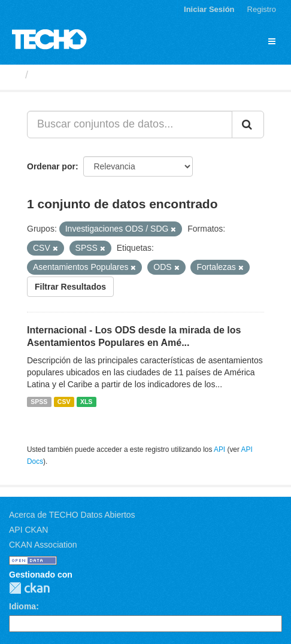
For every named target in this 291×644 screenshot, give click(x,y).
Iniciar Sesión (209, 9)
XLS (86, 402)
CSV (64, 402)
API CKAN (28, 530)
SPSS (39, 402)
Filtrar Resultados (70, 287)
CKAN (29, 588)
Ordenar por (51, 166)
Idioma (22, 606)
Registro (262, 9)
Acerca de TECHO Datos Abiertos (72, 515)
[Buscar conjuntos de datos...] (130, 124)
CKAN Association (43, 545)
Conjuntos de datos (84, 75)
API (219, 449)
